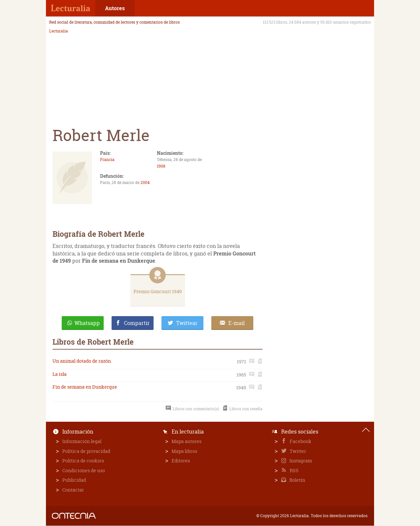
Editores (181, 461)
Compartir (137, 323)
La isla (60, 374)
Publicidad (74, 480)
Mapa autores (187, 441)
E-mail (237, 323)
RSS (294, 470)
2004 (145, 182)
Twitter (297, 451)
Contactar (73, 490)
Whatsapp (87, 323)
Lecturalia (59, 31)
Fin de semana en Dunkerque (85, 387)
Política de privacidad (86, 451)
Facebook (300, 441)
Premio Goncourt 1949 (158, 291)
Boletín (297, 480)
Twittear (187, 323)
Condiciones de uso (84, 470)
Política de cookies (83, 461)
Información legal (82, 441)
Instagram (300, 461)
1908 (161, 166)
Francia (107, 160)
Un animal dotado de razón (82, 361)
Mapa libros (184, 451)
